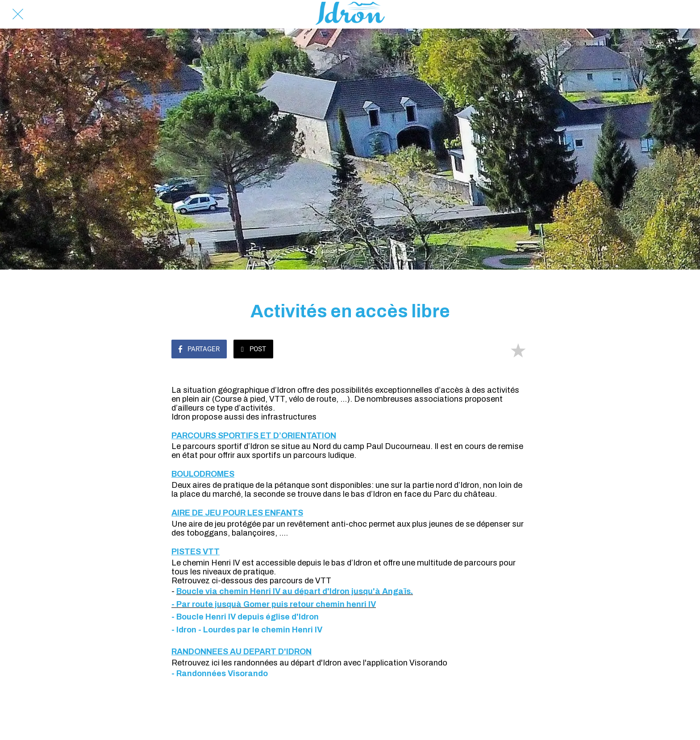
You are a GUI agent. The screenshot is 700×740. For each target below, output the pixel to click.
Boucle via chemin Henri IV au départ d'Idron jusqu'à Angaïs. (295, 591)
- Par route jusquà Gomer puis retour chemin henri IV (274, 604)
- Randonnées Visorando (220, 673)
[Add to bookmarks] (518, 350)
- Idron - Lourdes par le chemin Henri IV (247, 630)
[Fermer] (18, 14)
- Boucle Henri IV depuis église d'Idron (245, 617)
